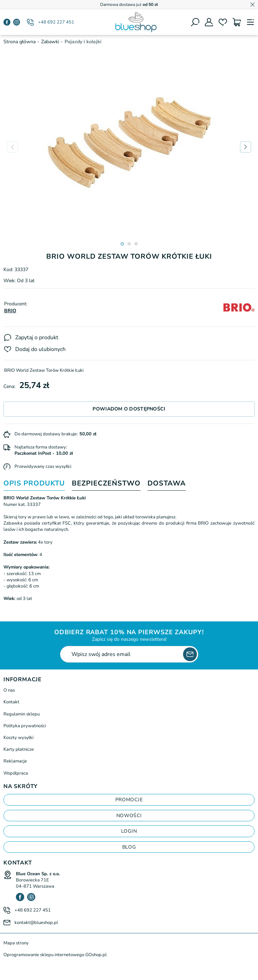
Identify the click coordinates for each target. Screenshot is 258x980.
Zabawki (50, 42)
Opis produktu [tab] (34, 484)
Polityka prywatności (25, 726)
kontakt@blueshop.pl (36, 923)
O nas (9, 690)
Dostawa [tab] (167, 484)
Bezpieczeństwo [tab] (106, 484)
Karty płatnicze (19, 749)
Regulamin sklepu (22, 714)
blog (129, 847)
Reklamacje (15, 761)
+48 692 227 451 (56, 22)
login (129, 831)
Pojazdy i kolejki (83, 42)
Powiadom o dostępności (129, 409)
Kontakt (11, 702)
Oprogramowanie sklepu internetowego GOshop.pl (55, 955)
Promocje (129, 800)
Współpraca (16, 773)
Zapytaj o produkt (37, 338)
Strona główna (20, 42)
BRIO (10, 311)
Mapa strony (16, 943)
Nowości (129, 816)
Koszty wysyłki (18, 738)
